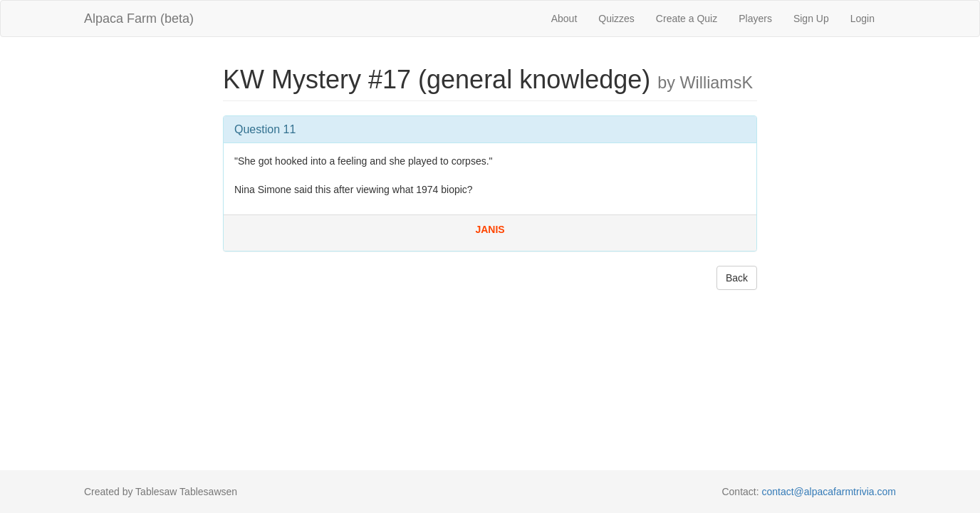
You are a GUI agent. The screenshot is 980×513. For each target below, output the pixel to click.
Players (755, 19)
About (564, 19)
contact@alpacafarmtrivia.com (829, 492)
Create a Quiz (687, 19)
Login (862, 19)
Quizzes (616, 19)
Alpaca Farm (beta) (139, 19)
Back (737, 278)
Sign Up (811, 19)
